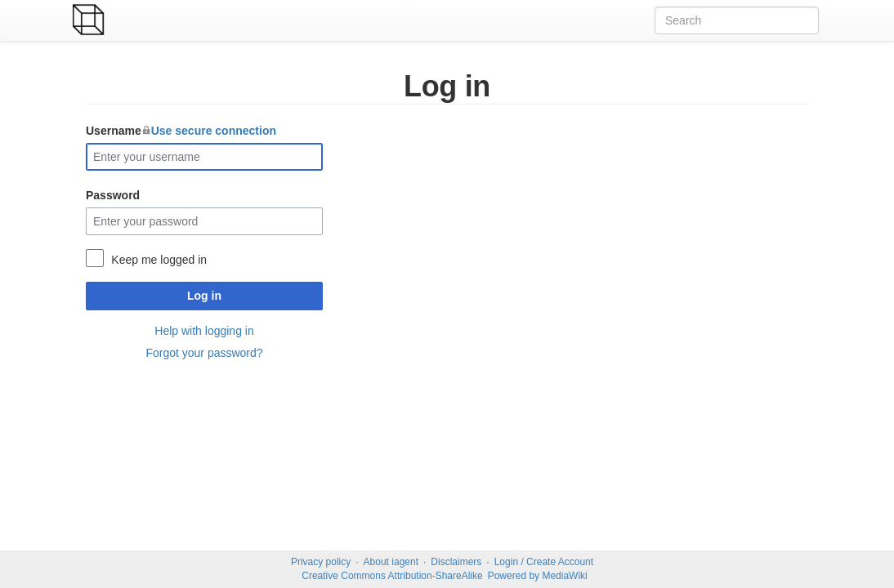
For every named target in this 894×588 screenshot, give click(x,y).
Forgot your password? (204, 353)
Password (113, 195)
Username (181, 131)
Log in (204, 296)
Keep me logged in (159, 260)
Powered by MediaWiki (538, 576)
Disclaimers (456, 562)
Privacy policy (321, 562)
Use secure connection (214, 131)
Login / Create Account (544, 562)
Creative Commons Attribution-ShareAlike (392, 576)
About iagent (391, 562)
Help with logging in (204, 331)
